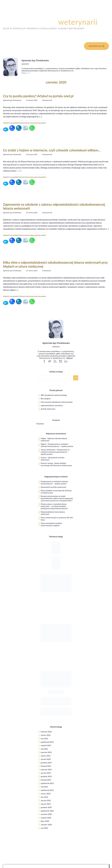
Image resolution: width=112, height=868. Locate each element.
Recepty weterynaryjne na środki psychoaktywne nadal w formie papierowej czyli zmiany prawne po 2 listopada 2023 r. (57, 498)
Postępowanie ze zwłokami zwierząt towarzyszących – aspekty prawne (57, 445)
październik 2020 (47, 811)
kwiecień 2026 (46, 732)
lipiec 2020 (45, 821)
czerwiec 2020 (46, 825)
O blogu (41, 46)
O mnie (29, 46)
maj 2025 (44, 749)
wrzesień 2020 (46, 814)
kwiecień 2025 (46, 752)
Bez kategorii (46, 399)
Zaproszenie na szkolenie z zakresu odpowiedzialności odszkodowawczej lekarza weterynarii (54, 206)
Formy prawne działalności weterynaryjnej (57, 402)
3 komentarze (47, 271)
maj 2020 (44, 828)
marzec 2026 (46, 735)
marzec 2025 (46, 756)
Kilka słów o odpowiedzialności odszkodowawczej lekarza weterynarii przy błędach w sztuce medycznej (55, 264)
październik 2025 (47, 742)
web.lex (72, 861)
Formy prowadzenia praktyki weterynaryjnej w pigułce (51, 524)
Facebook (56, 420)
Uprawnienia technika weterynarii (53, 487)
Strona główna (13, 46)
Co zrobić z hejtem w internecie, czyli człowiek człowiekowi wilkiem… (52, 150)
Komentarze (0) (47, 100)
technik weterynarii (48, 409)
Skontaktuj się (96, 46)
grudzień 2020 (46, 807)
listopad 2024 (46, 766)
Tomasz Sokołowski (48, 450)
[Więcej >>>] (26, 73)
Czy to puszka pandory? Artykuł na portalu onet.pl (38, 96)
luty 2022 (44, 797)
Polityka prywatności (101, 838)
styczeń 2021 (46, 804)
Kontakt (54, 46)
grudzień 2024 (46, 763)
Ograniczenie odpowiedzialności (97, 840)
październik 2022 (47, 790)
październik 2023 (47, 783)
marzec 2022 (46, 794)
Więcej (70, 358)
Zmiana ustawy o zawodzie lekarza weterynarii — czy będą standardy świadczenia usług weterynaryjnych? (54, 506)
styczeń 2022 (46, 800)
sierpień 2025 (46, 745)
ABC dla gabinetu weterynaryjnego (54, 395)
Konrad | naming (47, 463)
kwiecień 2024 (46, 769)
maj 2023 (44, 787)
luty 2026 (44, 739)
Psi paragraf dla (50, 22)
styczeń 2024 (46, 773)
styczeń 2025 (46, 759)
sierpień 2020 (46, 818)
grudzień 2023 (46, 776)
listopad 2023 (46, 780)
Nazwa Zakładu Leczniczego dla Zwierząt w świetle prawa (56, 464)
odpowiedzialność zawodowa (52, 405)
